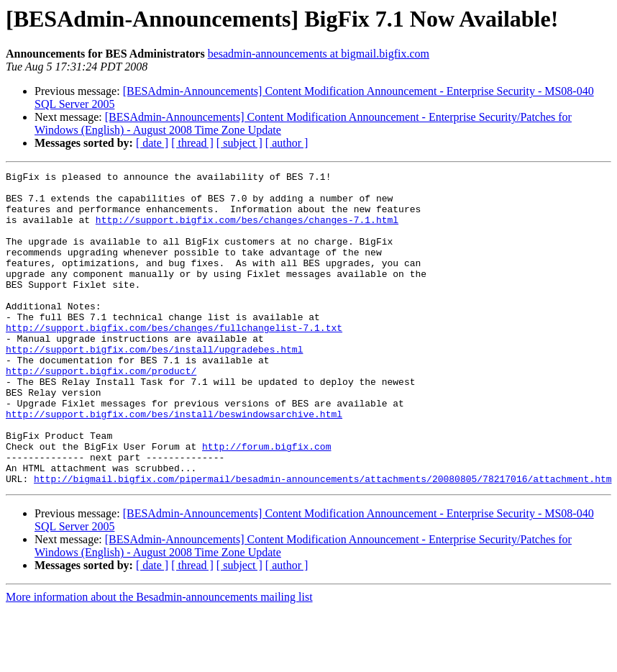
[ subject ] (239, 143)
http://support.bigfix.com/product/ (101, 412)
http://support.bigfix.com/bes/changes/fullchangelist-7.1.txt (174, 360)
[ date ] (152, 143)
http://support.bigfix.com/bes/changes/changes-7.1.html (247, 230)
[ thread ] (192, 143)
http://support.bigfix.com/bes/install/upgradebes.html (154, 386)
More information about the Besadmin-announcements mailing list (159, 659)
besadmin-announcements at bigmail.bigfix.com (319, 54)
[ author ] (287, 143)
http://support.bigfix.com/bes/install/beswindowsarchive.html (174, 463)
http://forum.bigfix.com (266, 502)
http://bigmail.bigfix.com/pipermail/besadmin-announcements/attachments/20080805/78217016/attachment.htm (323, 541)
